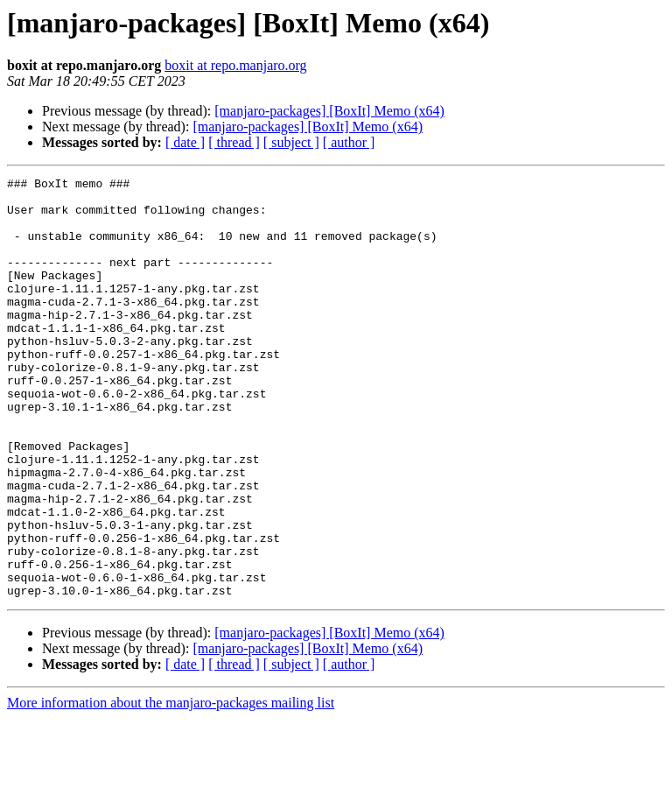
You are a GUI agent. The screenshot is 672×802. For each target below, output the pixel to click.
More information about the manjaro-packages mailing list (171, 787)
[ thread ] (234, 142)
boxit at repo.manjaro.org (235, 65)
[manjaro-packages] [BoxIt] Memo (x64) (329, 111)
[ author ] (349, 142)
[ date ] (185, 142)
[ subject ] (291, 142)
